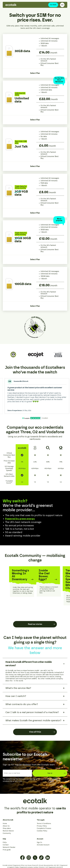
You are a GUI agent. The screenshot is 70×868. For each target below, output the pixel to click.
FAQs (5, 842)
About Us (6, 826)
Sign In (39, 842)
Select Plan (35, 73)
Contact (6, 845)
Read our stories (41, 624)
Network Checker (9, 847)
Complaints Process (44, 828)
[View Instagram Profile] (29, 858)
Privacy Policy (42, 826)
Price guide (7, 850)
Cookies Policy (42, 831)
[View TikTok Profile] (41, 858)
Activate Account (43, 845)
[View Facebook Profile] (22, 858)
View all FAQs (42, 732)
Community (7, 833)
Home (5, 824)
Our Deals (53, 5)
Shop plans (7, 828)
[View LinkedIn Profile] (48, 858)
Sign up (56, 773)
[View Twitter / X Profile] (35, 858)
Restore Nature (8, 831)
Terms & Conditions (44, 824)
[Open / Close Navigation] (62, 5)
